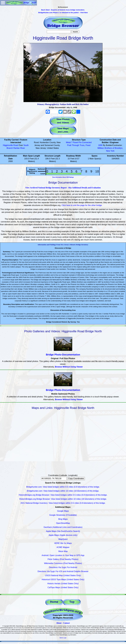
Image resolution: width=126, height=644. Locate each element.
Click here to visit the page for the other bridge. (82, 205)
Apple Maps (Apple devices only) (63, 535)
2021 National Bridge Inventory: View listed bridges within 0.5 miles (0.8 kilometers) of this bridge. (63, 503)
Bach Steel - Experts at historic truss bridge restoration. (63, 10)
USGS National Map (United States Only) (63, 575)
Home (54, 602)
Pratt (69, 145)
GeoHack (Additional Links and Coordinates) (63, 527)
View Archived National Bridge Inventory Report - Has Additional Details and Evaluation (63, 188)
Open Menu (3, 3)
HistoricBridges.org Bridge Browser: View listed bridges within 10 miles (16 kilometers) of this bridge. (63, 499)
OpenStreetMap (63, 523)
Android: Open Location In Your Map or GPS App (63, 555)
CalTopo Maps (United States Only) (63, 587)
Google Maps (63, 511)
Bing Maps (63, 519)
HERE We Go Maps (63, 543)
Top (72, 602)
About (59, 623)
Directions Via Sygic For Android (63, 567)
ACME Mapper (63, 547)
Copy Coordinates (76, 479)
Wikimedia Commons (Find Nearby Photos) (63, 563)
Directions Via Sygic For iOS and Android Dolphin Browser (63, 571)
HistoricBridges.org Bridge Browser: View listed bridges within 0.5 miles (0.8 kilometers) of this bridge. (63, 495)
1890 (100, 145)
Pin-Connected (85, 142)
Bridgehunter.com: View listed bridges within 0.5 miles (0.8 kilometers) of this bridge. (63, 487)
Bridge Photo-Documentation (63, 355)
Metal (68, 142)
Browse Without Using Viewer (69, 367)
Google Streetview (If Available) (63, 515)
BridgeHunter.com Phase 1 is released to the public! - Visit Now (63, 13)
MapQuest (63, 539)
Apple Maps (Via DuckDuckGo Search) (63, 531)
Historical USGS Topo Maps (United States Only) (63, 579)
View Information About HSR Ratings (63, 177)
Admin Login (63, 638)
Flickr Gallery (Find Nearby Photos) (63, 559)
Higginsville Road (11, 145)
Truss (82, 145)
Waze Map (63, 551)
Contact (66, 623)
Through (75, 145)
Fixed (88, 145)
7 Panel (75, 142)
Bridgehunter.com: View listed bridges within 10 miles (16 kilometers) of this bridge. (63, 491)
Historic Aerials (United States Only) (63, 584)
